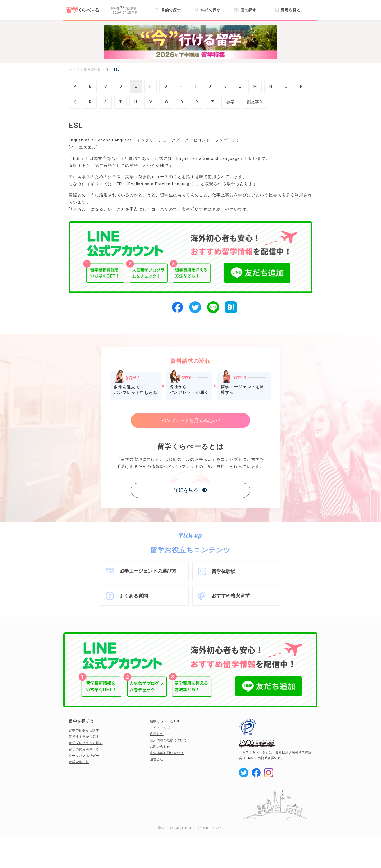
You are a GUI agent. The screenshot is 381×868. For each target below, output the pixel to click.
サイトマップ (160, 728)
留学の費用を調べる (84, 749)
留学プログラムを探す (86, 743)
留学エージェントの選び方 (148, 571)
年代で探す (207, 10)
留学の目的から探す (84, 730)
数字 (230, 102)
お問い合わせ (160, 747)
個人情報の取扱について (169, 740)
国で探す (245, 10)
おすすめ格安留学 (231, 595)
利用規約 (157, 734)
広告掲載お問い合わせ (167, 753)
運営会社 (157, 759)
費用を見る (287, 10)
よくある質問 (134, 596)
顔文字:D (255, 102)
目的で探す (168, 10)
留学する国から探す (84, 737)
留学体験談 (224, 571)
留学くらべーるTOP (165, 721)
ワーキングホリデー (84, 756)
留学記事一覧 (79, 762)
